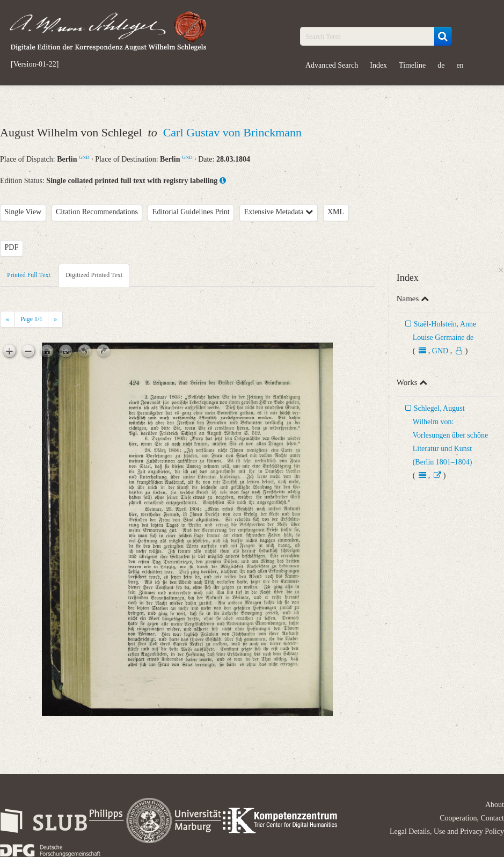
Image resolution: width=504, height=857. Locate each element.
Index (378, 65)
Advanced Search (332, 65)
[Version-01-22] (35, 64)
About (495, 805)
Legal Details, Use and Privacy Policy (447, 831)
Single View (23, 212)
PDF (12, 247)
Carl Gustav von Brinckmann (232, 132)
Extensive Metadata (279, 212)
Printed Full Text (29, 275)
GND (84, 157)
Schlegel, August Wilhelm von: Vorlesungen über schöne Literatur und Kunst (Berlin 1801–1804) (451, 435)
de (441, 65)
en (460, 65)
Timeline (412, 65)
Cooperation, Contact (472, 818)
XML (336, 212)
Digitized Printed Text (94, 275)
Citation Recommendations (97, 212)
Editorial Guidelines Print (191, 212)
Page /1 (31, 319)
